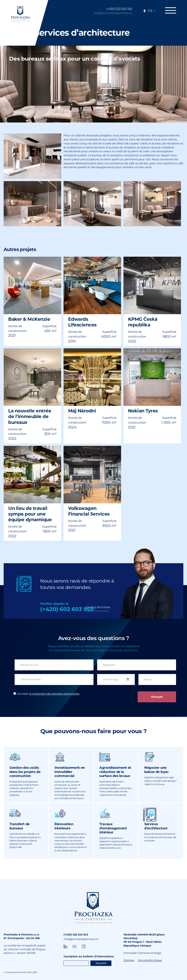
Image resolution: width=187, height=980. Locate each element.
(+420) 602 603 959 (67, 609)
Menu (171, 10)
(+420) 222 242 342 (119, 9)
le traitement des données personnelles (54, 694)
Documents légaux (150, 960)
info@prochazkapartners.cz (113, 13)
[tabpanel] (93, 23)
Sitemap (129, 960)
